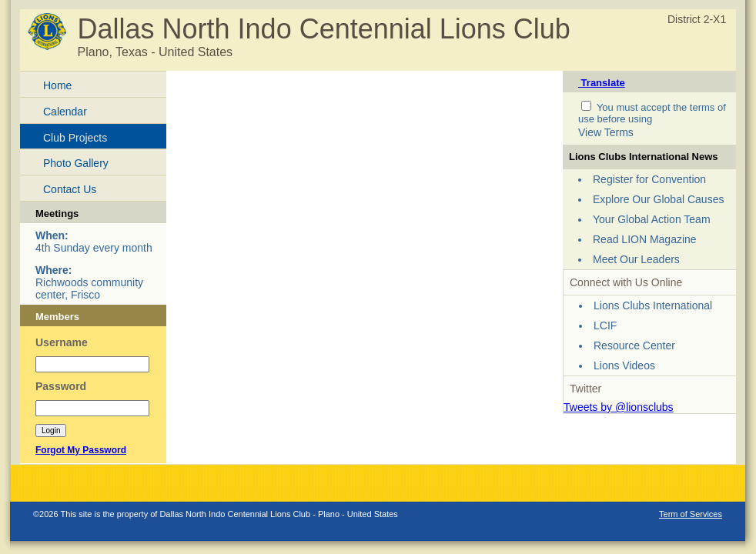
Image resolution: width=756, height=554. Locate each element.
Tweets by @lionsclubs (619, 407)
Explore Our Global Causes (658, 199)
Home (57, 85)
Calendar (65, 112)
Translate (602, 83)
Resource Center (634, 345)
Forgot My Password (81, 450)
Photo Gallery (76, 163)
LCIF (605, 325)
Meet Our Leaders (636, 259)
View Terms (606, 132)
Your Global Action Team (652, 219)
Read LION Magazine (645, 239)
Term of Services (691, 514)
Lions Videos (624, 365)
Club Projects (75, 138)
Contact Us (70, 189)
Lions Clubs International (653, 305)
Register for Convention (649, 179)
